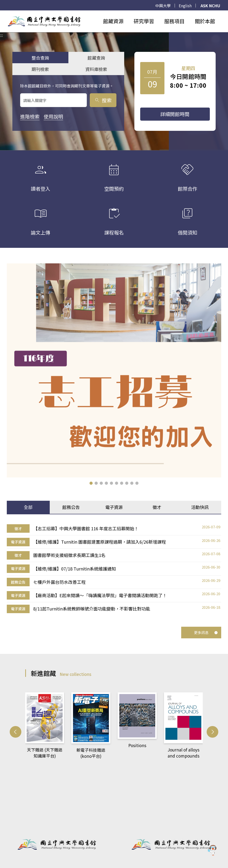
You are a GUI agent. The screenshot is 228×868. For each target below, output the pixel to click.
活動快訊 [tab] (200, 507)
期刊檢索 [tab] (40, 69)
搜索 (103, 100)
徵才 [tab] (157, 507)
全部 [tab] (28, 507)
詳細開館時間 (175, 114)
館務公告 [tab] (71, 507)
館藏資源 (113, 21)
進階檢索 (30, 116)
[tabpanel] (114, 569)
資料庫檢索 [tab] (96, 69)
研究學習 (144, 21)
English (185, 6)
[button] (91, 483)
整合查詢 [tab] (40, 58)
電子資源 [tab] (114, 507)
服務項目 (174, 21)
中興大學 (163, 6)
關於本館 (205, 21)
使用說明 (53, 116)
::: (1, 13)
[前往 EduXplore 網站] (212, 851)
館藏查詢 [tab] (96, 58)
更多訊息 (206, 632)
